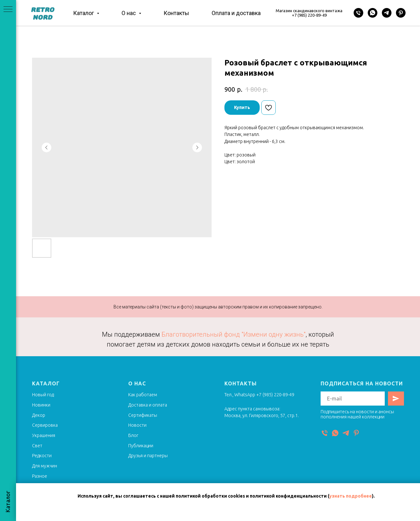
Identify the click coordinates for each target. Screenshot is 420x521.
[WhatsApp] (373, 13)
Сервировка (45, 425)
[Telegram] (387, 13)
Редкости (42, 456)
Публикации (141, 446)
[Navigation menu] (8, 10)
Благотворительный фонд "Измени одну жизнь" (234, 334)
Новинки (41, 405)
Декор (39, 415)
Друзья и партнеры (148, 456)
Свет (37, 446)
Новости (137, 425)
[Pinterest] (401, 13)
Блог (133, 435)
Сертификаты (143, 415)
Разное (40, 476)
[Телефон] (358, 13)
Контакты (176, 13)
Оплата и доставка (236, 13)
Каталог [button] (84, 13)
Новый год (43, 395)
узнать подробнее (351, 496)
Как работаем (143, 395)
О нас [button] (129, 13)
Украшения (44, 435)
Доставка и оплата (148, 405)
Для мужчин (45, 466)
